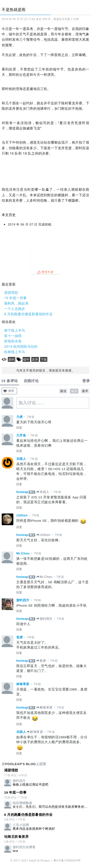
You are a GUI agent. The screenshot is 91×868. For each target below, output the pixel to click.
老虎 (20, 637)
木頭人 (21, 459)
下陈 (44, 359)
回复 (19, 428)
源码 (12, 359)
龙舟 (35, 359)
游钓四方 (23, 600)
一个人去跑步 (15, 309)
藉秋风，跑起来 (16, 303)
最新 (74, 391)
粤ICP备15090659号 (67, 860)
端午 (26, 359)
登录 (86, 381)
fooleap (22, 492)
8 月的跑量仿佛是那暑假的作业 (28, 314)
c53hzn (22, 515)
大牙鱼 (21, 435)
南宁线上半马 (15, 330)
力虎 (20, 417)
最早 (85, 391)
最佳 (63, 391)
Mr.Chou (23, 553)
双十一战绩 (13, 336)
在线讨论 (31, 381)
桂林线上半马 (15, 352)
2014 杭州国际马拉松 (21, 346)
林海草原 (23, 684)
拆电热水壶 (13, 341)
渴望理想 (11, 292)
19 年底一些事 (15, 298)
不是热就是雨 (14, 10)
